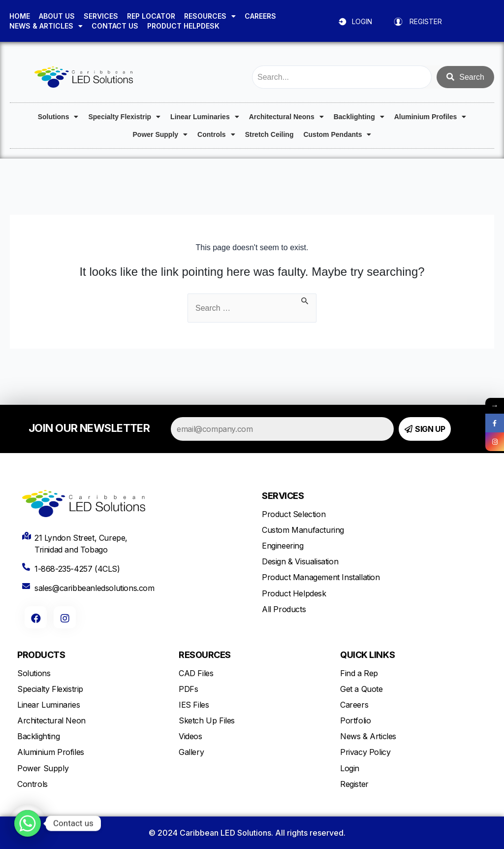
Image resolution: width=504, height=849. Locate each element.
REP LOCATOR (151, 16)
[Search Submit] (305, 300)
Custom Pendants (337, 134)
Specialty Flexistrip (124, 117)
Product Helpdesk (294, 593)
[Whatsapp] (28, 823)
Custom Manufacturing (303, 530)
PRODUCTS (41, 655)
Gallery (191, 752)
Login (350, 768)
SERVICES (101, 16)
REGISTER (426, 21)
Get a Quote (362, 689)
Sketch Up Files (207, 720)
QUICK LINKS (367, 655)
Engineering (283, 546)
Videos (190, 736)
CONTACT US (115, 26)
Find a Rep (359, 673)
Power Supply (160, 134)
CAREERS (260, 16)
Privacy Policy (365, 752)
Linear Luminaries (205, 117)
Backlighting (359, 117)
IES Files (194, 705)
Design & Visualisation (300, 561)
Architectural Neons (286, 117)
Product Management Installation (321, 577)
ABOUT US (57, 16)
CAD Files (196, 673)
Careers (354, 705)
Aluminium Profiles (430, 117)
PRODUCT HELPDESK (183, 26)
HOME (20, 16)
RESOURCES (210, 16)
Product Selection (294, 514)
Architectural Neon (51, 720)
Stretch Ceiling (269, 134)
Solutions (58, 117)
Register (354, 784)
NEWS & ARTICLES (46, 26)
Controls (216, 134)
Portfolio (355, 720)
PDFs (188, 689)
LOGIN (362, 21)
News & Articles (368, 736)
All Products (284, 609)
